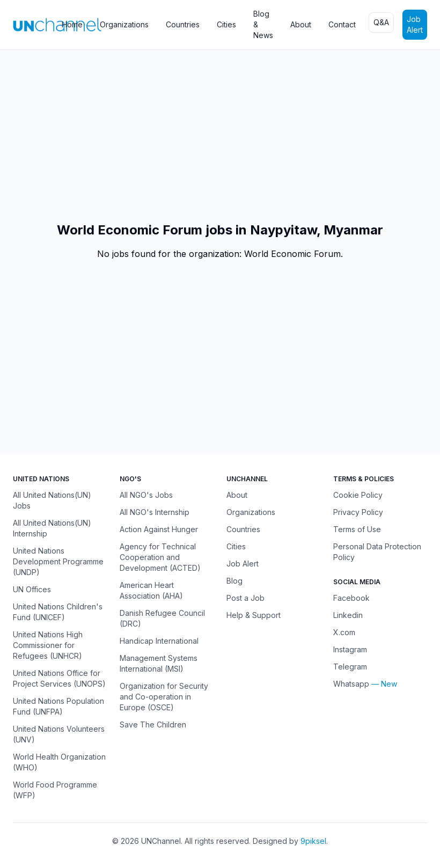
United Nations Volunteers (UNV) (59, 734)
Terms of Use (357, 529)
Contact (342, 24)
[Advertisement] (220, 136)
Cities (226, 24)
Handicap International (159, 641)
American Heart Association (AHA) (151, 590)
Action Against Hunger (159, 529)
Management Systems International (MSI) (159, 663)
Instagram (350, 649)
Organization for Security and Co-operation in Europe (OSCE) (164, 697)
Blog (234, 581)
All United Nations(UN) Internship (52, 528)
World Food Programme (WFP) (55, 790)
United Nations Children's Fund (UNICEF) (58, 612)
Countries (183, 24)
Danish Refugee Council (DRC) (162, 618)
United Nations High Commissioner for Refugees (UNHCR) (48, 645)
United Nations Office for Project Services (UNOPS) (59, 678)
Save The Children (153, 724)
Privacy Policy (358, 512)
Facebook (351, 598)
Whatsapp (351, 684)
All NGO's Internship (155, 512)
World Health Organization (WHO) (59, 762)
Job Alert (415, 24)
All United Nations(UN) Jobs (52, 500)
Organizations (124, 24)
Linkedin (348, 615)
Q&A (381, 22)
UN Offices (32, 589)
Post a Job (245, 598)
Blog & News (263, 24)
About (301, 24)
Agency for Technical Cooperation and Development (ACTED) (160, 557)
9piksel (313, 841)
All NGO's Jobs (146, 495)
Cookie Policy (358, 495)
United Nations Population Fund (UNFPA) (58, 706)
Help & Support (254, 615)
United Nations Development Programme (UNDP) (58, 561)
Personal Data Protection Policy (377, 552)
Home (72, 24)
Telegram (350, 667)
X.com (344, 632)
